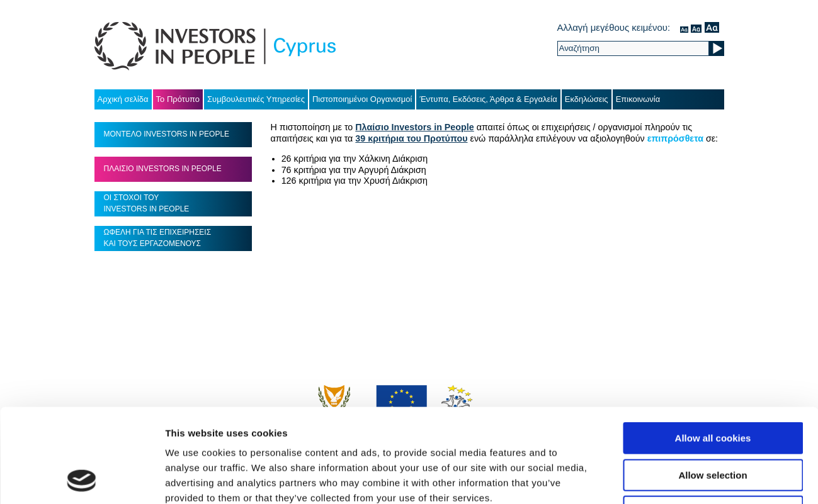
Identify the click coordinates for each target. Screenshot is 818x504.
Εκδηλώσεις (587, 99)
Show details (661, 479)
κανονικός (684, 27)
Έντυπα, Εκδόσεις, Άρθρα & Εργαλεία (488, 99)
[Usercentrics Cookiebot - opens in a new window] (82, 479)
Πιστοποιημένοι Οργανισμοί (362, 99)
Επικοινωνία (638, 99)
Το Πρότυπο (178, 99)
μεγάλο (712, 27)
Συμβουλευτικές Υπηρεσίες (256, 99)
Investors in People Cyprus (215, 46)
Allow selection (713, 387)
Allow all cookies (713, 350)
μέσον (696, 27)
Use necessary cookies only (713, 424)
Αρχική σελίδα (123, 99)
